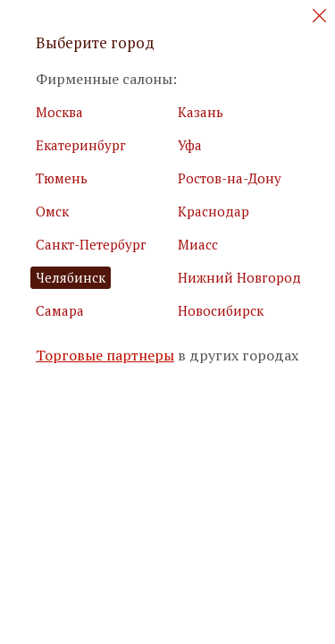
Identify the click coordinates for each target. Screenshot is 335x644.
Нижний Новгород (239, 277)
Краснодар (214, 211)
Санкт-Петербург (91, 244)
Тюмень (62, 178)
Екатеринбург (81, 145)
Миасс (198, 244)
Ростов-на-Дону (230, 178)
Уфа (190, 145)
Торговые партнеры (105, 356)
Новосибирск (221, 310)
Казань (201, 112)
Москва (59, 112)
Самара (60, 310)
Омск (52, 211)
